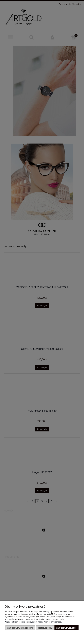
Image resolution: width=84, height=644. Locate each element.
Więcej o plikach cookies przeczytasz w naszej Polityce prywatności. (33, 622)
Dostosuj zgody (45, 628)
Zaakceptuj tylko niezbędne (20, 628)
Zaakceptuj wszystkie (66, 628)
